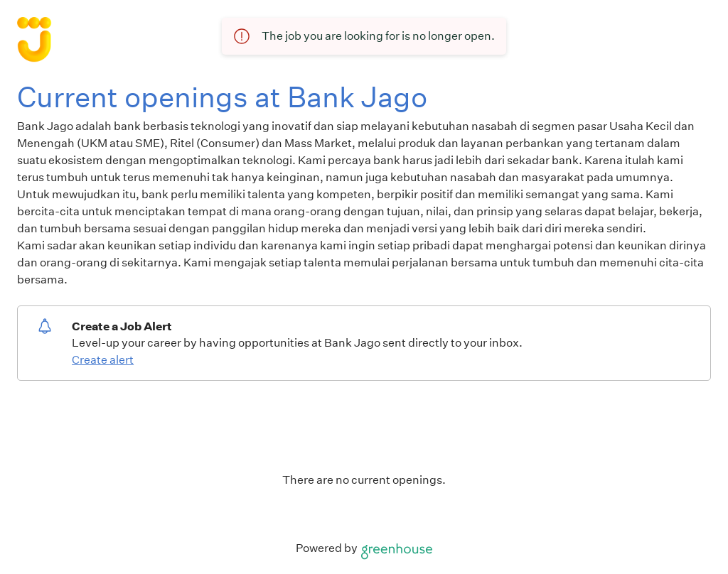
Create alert (103, 360)
